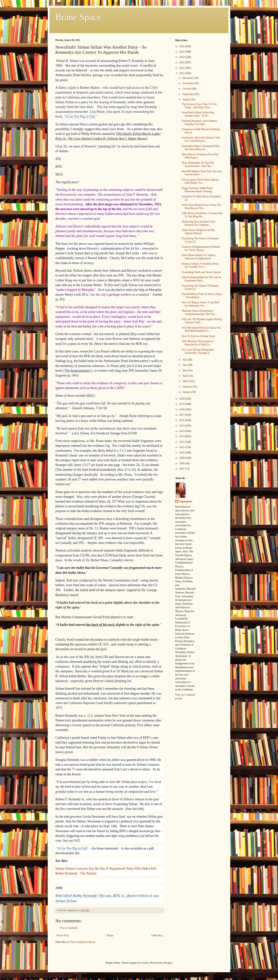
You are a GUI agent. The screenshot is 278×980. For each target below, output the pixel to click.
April (185, 376)
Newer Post (62, 936)
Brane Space (78, 17)
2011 (182, 447)
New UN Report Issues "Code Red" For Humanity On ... (201, 304)
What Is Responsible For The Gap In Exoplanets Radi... (201, 279)
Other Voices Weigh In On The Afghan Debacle (198, 232)
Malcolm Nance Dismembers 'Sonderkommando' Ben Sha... (199, 312)
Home (110, 936)
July (185, 360)
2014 (182, 431)
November (188, 83)
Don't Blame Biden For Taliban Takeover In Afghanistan (199, 257)
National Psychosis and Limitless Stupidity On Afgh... (199, 122)
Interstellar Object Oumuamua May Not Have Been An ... (201, 148)
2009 (182, 458)
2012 (182, 442)
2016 (182, 420)
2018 (182, 410)
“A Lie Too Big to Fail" (72, 848)
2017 (182, 415)
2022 (182, 68)
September (188, 94)
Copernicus (185, 502)
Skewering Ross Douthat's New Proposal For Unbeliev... (199, 223)
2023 (182, 62)
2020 (182, 399)
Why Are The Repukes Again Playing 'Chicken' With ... (202, 321)
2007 (182, 469)
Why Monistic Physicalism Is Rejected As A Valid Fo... (197, 343)
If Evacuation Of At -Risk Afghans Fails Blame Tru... (200, 181)
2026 (182, 46)
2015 (182, 426)
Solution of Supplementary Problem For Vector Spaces (201, 248)
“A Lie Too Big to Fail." (80, 116)
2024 (182, 57)
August (187, 100)
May (185, 370)
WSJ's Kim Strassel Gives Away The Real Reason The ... (201, 207)
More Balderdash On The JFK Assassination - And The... (198, 164)
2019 (182, 404)
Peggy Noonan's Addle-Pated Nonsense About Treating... (198, 190)
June (185, 365)
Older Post (157, 936)
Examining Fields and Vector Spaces (201, 272)
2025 (182, 52)
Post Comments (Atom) (83, 942)
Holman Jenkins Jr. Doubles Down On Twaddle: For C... (200, 265)
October (187, 89)
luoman (145, 963)
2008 (182, 463)
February (187, 387)
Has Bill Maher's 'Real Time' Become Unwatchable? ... (202, 173)
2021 (182, 73)
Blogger (168, 963)
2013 (182, 436)
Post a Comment (69, 928)
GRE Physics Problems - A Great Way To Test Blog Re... (202, 215)
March (186, 381)
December (188, 78)
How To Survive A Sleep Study (198, 336)
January (187, 392)
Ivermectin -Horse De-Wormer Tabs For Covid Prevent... (201, 139)
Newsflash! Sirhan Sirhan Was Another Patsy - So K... (198, 114)
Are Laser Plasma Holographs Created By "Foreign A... (198, 351)
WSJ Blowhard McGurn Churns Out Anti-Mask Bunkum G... (201, 329)
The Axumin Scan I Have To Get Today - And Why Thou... (199, 106)
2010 (182, 453)
